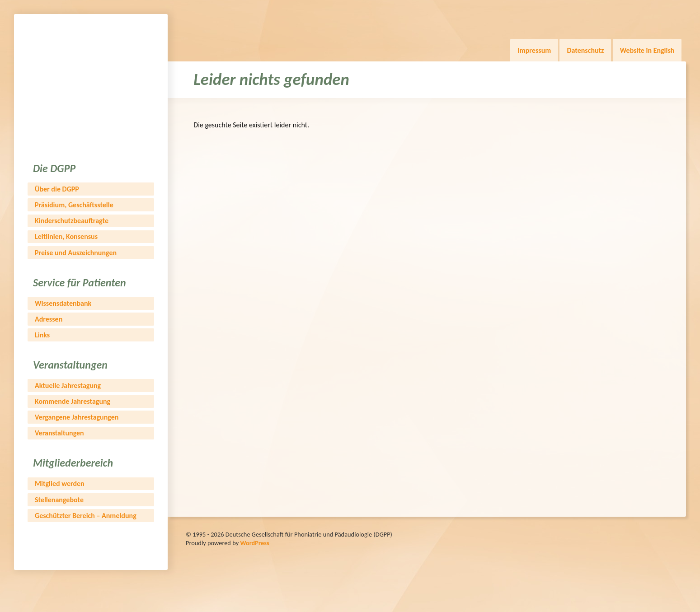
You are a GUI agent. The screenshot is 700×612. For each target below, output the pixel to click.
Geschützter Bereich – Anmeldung (86, 516)
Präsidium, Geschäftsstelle (74, 205)
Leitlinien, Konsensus (66, 236)
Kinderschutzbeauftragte (72, 221)
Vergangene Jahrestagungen (77, 417)
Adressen (49, 319)
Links (42, 335)
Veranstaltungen (59, 433)
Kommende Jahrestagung (73, 401)
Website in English (647, 50)
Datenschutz (585, 50)
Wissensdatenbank (63, 303)
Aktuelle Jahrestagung (68, 385)
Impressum (534, 50)
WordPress (254, 543)
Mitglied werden (60, 484)
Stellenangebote (59, 500)
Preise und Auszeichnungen (76, 253)
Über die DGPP (57, 189)
